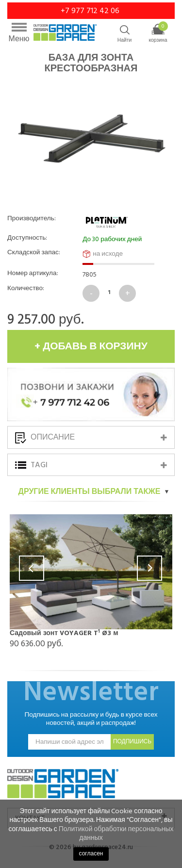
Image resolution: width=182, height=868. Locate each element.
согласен (91, 854)
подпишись (132, 742)
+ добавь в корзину (91, 346)
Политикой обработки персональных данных (116, 833)
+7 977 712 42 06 (91, 11)
